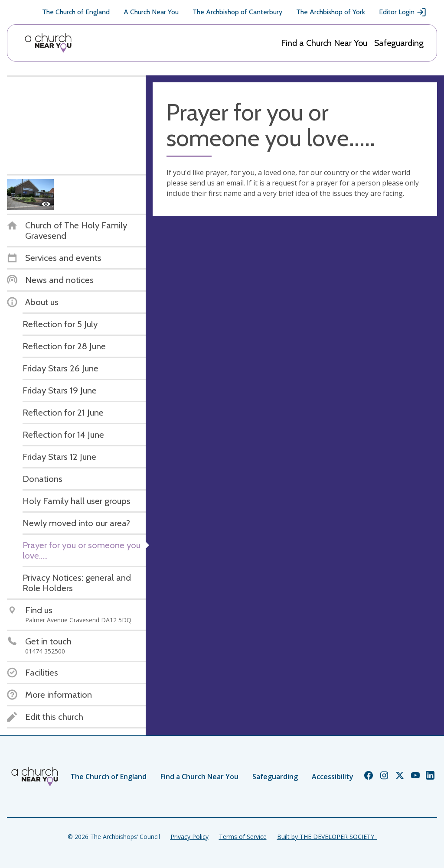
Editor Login (403, 12)
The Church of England (76, 12)
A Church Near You (151, 12)
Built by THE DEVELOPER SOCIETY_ (327, 837)
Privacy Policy (189, 837)
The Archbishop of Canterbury (237, 12)
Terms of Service (243, 837)
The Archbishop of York (331, 12)
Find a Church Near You (324, 43)
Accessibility (333, 777)
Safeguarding (399, 43)
